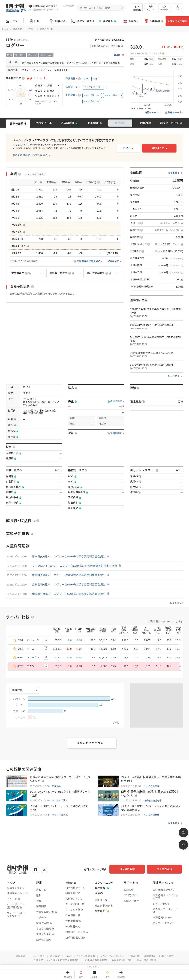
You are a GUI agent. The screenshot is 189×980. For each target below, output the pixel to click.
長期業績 (93, 123)
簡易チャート (152, 113)
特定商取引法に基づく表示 (161, 957)
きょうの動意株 (152, 786)
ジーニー (32, 649)
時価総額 (17, 690)
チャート (150, 8)
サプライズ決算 (60, 801)
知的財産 (135, 957)
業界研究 (107, 21)
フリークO (33, 658)
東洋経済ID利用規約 (96, 960)
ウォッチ (164, 8)
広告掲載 (54, 957)
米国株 (131, 21)
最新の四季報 (18, 124)
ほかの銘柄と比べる (90, 743)
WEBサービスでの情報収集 (79, 957)
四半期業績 (68, 123)
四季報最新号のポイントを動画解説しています (47, 6)
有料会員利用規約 (122, 960)
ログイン (178, 8)
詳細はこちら (165, 148)
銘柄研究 (58, 21)
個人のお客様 (131, 870)
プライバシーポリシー (113, 957)
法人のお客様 (166, 870)
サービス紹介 (36, 957)
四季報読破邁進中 (153, 801)
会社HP (118, 55)
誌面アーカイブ (169, 123)
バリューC (33, 640)
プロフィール (44, 123)
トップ (12, 21)
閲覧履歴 (137, 8)
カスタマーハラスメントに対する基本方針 (55, 960)
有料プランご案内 (177, 21)
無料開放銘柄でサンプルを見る (30, 155)
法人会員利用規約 (148, 960)
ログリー (31, 29)
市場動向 (57, 786)
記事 (35, 21)
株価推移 (146, 123)
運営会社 (18, 957)
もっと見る (174, 173)
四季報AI (154, 21)
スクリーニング (83, 21)
